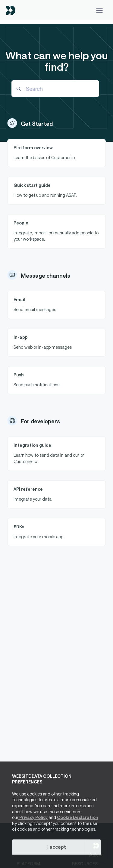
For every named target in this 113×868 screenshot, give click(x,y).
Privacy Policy (33, 817)
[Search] (55, 89)
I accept (57, 847)
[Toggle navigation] (99, 10)
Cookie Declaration (78, 817)
